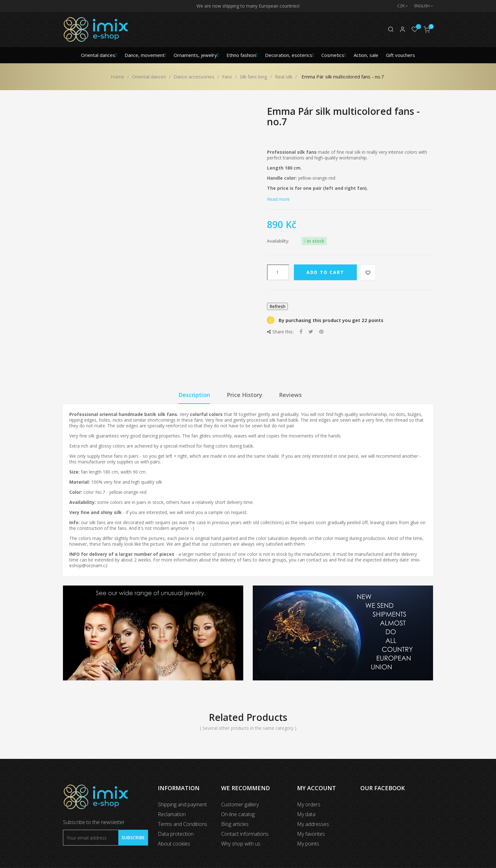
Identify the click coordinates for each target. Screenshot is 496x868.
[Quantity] (278, 272)
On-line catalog (238, 814)
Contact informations (245, 834)
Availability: (278, 241)
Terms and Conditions (183, 824)
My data (306, 814)
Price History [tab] (245, 395)
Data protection (176, 834)
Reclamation (172, 814)
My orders (309, 804)
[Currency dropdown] (400, 6)
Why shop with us (241, 844)
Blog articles (235, 824)
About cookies (174, 844)
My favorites (311, 834)
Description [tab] (194, 395)
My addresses (313, 824)
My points (308, 844)
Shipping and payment (182, 804)
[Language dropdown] (421, 6)
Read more (278, 199)
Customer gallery (240, 804)
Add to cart (325, 272)
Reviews (290, 395)
